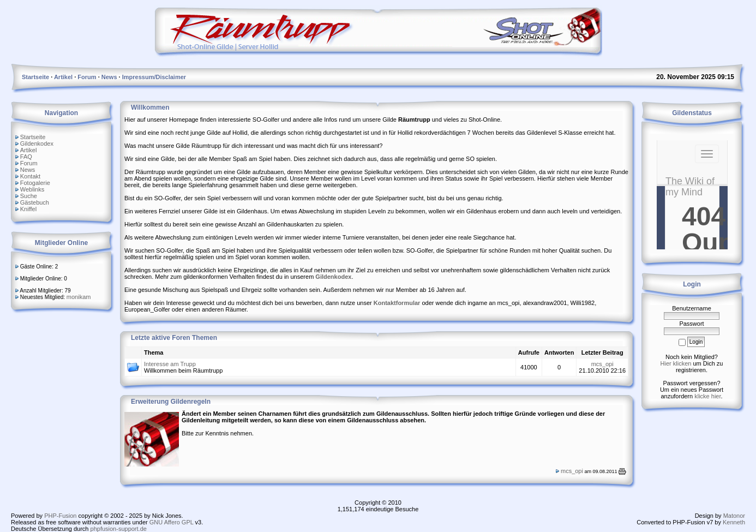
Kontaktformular (397, 303)
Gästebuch (35, 202)
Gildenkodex (37, 144)
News (28, 170)
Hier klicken (676, 363)
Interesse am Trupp (170, 364)
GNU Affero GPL (172, 522)
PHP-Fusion (60, 516)
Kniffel (28, 209)
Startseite (33, 137)
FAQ (26, 157)
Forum (29, 163)
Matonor (734, 516)
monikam (79, 297)
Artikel (29, 150)
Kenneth (734, 522)
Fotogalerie (35, 183)
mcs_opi (602, 364)
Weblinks (32, 189)
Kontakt (30, 176)
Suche (29, 196)
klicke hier (707, 396)
